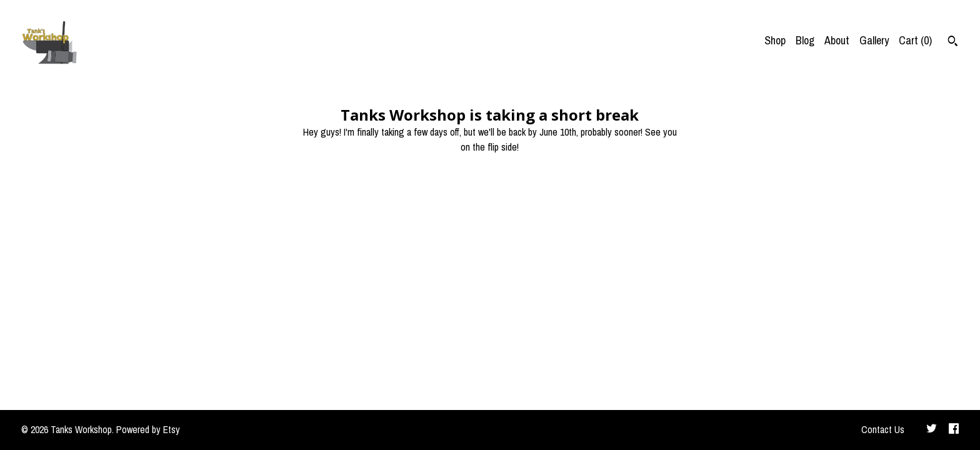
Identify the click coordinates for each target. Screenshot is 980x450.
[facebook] (954, 430)
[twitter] (932, 430)
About (837, 40)
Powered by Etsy (148, 429)
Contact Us (883, 429)
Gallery (874, 40)
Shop (775, 40)
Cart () (915, 40)
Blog (805, 40)
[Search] (953, 42)
